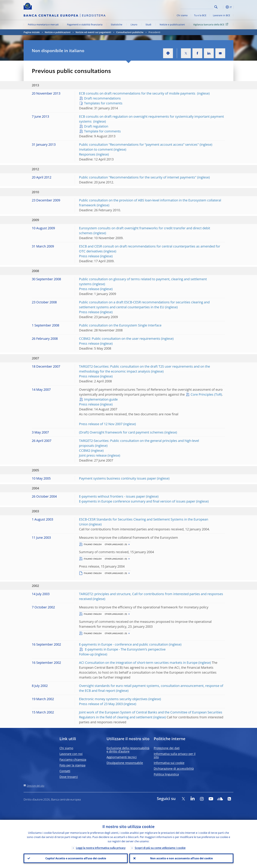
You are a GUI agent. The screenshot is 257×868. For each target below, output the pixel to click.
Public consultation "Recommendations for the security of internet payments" (138, 177)
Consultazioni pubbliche (130, 32)
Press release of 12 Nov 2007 (101, 424)
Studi (148, 25)
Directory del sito (35, 786)
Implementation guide (101, 399)
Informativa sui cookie (169, 763)
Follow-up (86, 654)
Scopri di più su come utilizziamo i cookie (160, 848)
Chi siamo (182, 15)
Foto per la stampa (72, 765)
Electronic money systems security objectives (113, 699)
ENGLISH (98, 544)
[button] (222, 7)
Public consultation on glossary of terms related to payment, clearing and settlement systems (143, 281)
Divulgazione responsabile (125, 763)
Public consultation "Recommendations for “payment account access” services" (139, 144)
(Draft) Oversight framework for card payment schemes (121, 432)
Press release (89, 256)
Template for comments (102, 131)
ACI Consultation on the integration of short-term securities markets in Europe (138, 663)
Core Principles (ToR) (206, 394)
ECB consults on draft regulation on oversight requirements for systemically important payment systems (151, 119)
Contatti (65, 771)
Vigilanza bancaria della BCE (211, 24)
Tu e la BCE (200, 15)
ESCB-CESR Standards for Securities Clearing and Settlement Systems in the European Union (144, 522)
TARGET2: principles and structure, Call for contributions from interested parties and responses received (151, 596)
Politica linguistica (166, 774)
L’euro (134, 25)
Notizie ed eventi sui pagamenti (93, 32)
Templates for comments (103, 103)
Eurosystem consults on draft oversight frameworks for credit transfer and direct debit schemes (145, 231)
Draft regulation (96, 126)
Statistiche (117, 25)
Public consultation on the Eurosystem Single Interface (120, 325)
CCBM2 (85, 450)
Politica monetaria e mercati (43, 25)
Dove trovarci (69, 777)
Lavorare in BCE (222, 15)
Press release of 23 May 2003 (101, 704)
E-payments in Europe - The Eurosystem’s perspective (125, 649)
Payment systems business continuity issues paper (118, 478)
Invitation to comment (96, 149)
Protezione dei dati (167, 748)
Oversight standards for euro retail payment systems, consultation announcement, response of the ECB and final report (151, 688)
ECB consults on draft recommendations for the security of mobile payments (138, 93)
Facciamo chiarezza (73, 759)
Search (216, 7)
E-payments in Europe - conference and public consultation (124, 644)
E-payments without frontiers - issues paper (112, 496)
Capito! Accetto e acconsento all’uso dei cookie (76, 858)
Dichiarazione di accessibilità (174, 769)
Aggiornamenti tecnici (122, 757)
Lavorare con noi (71, 754)
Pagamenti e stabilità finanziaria (85, 25)
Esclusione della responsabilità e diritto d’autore (128, 750)
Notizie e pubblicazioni (172, 25)
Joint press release (93, 455)
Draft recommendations (102, 98)
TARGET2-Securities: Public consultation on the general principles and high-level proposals (139, 443)
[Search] (197, 7)
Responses (87, 154)
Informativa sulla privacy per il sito (175, 755)
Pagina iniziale (32, 32)
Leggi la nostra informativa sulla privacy (101, 848)
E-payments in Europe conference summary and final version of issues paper (137, 501)
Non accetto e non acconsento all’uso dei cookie (181, 858)
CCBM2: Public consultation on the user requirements (120, 339)
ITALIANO (88, 544)
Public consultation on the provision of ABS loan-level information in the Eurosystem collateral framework (150, 203)
